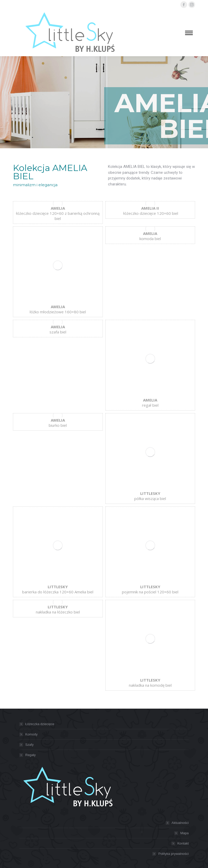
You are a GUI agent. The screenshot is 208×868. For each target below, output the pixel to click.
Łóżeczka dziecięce (40, 724)
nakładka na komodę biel (150, 683)
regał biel (150, 403)
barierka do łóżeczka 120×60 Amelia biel (58, 589)
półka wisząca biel (150, 496)
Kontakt (183, 843)
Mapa (184, 833)
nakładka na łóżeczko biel (58, 609)
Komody (31, 734)
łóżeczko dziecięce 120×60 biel (150, 211)
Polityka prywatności (173, 854)
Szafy (30, 745)
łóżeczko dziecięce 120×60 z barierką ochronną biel (58, 213)
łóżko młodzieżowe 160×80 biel (58, 309)
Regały (30, 755)
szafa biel (58, 329)
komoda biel (150, 236)
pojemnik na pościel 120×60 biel (150, 589)
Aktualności (180, 823)
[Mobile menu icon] (189, 33)
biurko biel (58, 423)
